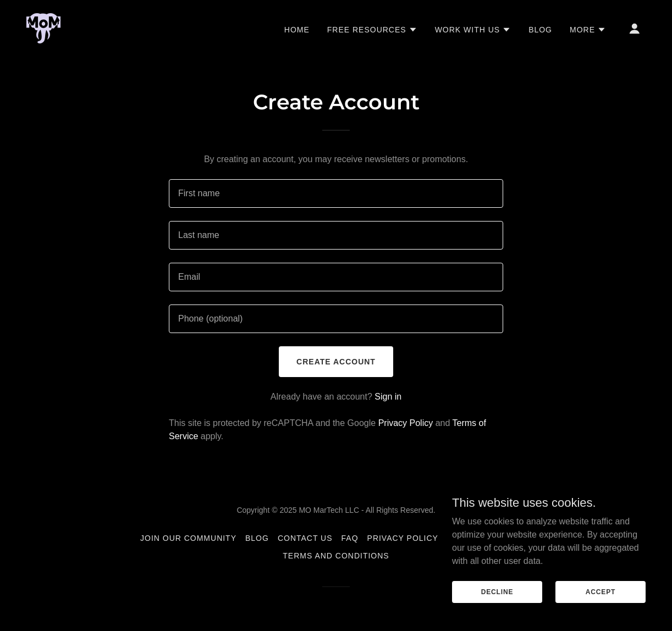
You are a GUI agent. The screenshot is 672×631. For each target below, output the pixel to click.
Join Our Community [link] (188, 538)
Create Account (336, 362)
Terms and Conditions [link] (336, 556)
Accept (601, 591)
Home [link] (297, 30)
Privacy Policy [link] (406, 423)
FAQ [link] (350, 538)
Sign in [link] (388, 397)
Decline (497, 591)
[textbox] (336, 193)
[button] (372, 30)
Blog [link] (540, 30)
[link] (43, 28)
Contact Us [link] (305, 538)
